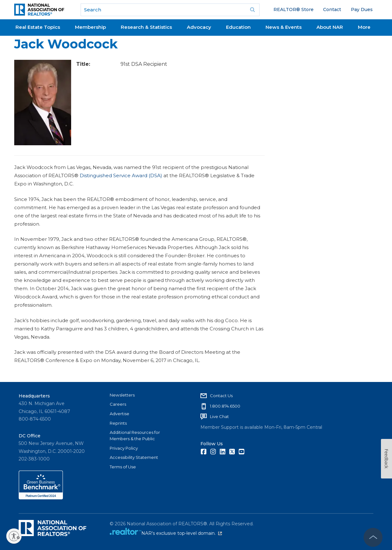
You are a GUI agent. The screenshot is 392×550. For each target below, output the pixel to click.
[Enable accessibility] (14, 536)
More (364, 27)
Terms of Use (123, 467)
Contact (332, 9)
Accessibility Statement (134, 457)
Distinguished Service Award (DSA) (121, 175)
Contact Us (221, 396)
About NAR (330, 27)
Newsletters (122, 395)
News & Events (284, 27)
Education (238, 27)
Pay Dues (362, 9)
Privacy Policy (124, 448)
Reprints (118, 423)
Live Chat (219, 416)
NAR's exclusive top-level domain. (182, 533)
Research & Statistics (146, 27)
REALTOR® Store (294, 9)
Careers (118, 404)
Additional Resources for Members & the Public (135, 435)
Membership (90, 27)
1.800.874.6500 (225, 406)
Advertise (119, 414)
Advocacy (199, 27)
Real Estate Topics (38, 27)
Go (253, 10)
